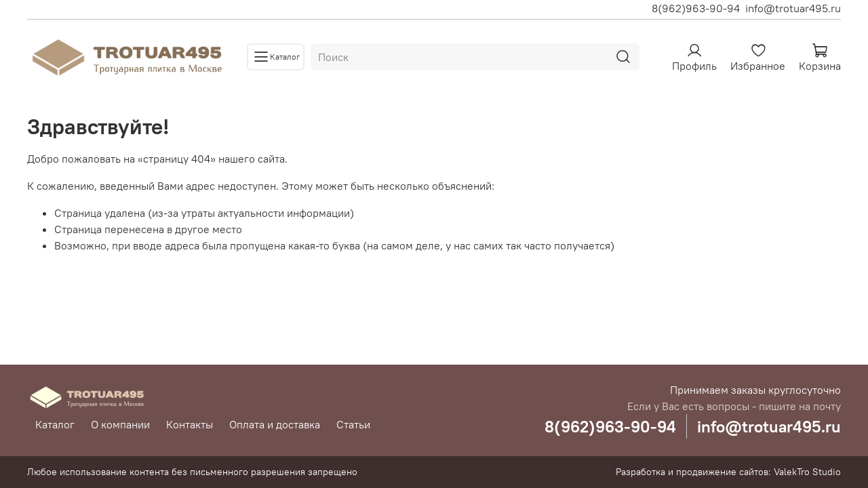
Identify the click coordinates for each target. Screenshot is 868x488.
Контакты (190, 424)
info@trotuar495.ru (793, 8)
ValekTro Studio (807, 472)
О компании (120, 424)
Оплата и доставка (275, 424)
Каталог (55, 424)
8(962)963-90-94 (696, 8)
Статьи (353, 424)
